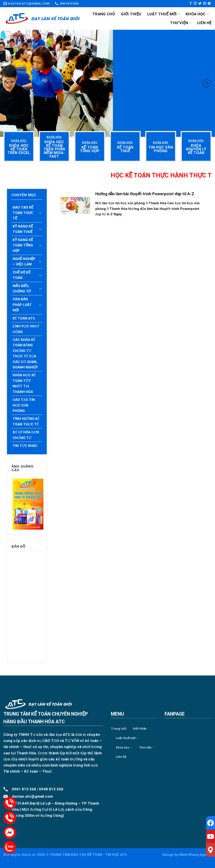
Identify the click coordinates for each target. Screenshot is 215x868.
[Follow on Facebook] (191, 3)
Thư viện (181, 23)
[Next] (207, 83)
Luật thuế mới (164, 14)
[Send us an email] (205, 3)
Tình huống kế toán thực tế (26, 421)
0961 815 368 (24, 789)
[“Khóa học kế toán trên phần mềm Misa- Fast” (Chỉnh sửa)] (54, 149)
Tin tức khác (25, 446)
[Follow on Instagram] (195, 3)
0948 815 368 (51, 789)
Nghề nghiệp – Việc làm (24, 262)
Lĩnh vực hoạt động (26, 329)
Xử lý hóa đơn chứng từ (26, 435)
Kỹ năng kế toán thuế (23, 229)
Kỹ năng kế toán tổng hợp (23, 245)
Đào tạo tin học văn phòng (24, 405)
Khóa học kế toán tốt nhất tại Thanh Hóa (24, 383)
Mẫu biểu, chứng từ (22, 289)
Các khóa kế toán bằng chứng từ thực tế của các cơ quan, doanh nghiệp (25, 354)
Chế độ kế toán (22, 275)
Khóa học (197, 14)
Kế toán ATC (24, 318)
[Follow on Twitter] (200, 3)
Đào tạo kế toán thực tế (23, 213)
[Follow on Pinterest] (209, 3)
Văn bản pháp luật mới (22, 305)
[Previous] (8, 83)
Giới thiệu (131, 14)
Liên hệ (204, 23)
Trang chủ (104, 14)
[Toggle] (40, 213)
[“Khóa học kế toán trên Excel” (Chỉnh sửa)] (19, 149)
